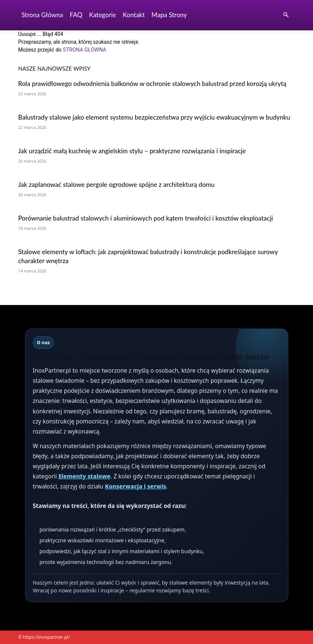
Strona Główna (42, 15)
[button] (286, 15)
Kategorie (102, 15)
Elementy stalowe (84, 476)
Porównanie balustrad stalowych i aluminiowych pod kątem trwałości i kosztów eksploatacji (146, 218)
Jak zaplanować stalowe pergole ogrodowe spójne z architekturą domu (116, 184)
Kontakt (134, 15)
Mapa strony (169, 15)
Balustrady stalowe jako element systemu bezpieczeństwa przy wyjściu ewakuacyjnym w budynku (154, 117)
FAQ (76, 15)
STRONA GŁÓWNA (85, 50)
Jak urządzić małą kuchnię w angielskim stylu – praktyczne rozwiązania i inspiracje (132, 151)
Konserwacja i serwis (135, 486)
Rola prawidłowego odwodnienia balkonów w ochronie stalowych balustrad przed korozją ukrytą (152, 84)
